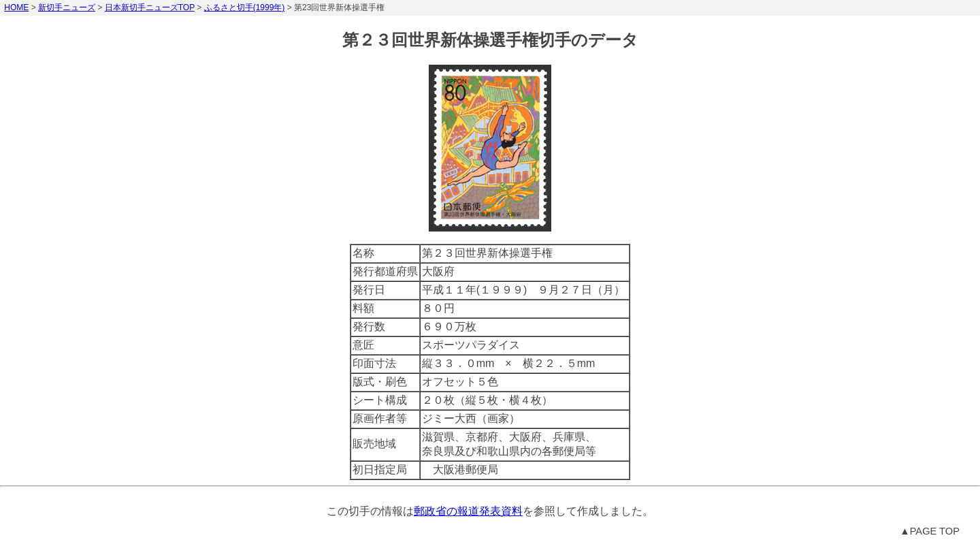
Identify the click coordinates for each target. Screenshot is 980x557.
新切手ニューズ (67, 7)
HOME (16, 7)
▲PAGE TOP (930, 531)
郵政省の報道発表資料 (468, 511)
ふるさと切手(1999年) (245, 7)
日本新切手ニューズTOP (150, 7)
